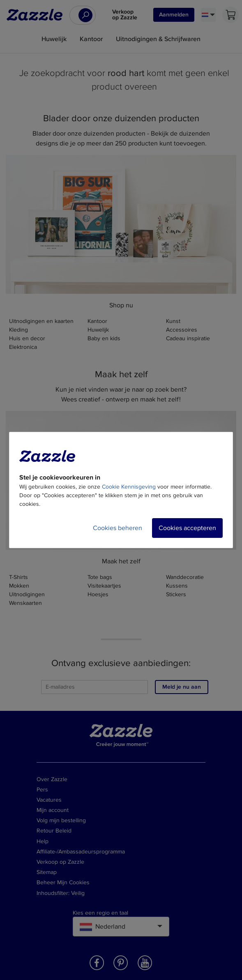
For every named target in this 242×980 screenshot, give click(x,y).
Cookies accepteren (187, 528)
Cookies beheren (118, 528)
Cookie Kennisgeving (129, 487)
